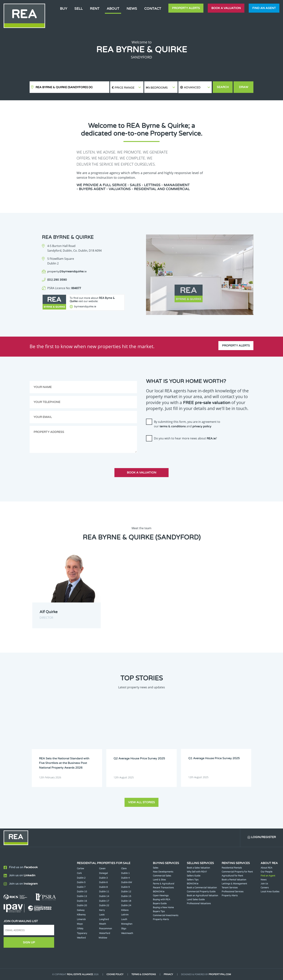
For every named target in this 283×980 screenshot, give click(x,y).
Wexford (81, 938)
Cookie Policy (115, 974)
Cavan (102, 869)
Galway (81, 910)
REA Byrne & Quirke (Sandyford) (64, 87)
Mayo (80, 924)
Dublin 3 (103, 878)
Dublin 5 (81, 882)
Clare (124, 869)
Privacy (168, 974)
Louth (124, 919)
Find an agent (264, 8)
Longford (104, 919)
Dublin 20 (82, 905)
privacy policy (202, 426)
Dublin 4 (125, 878)
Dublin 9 (125, 887)
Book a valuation (226, 8)
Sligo (124, 928)
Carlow (80, 869)
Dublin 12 (126, 892)
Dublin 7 (81, 887)
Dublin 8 (103, 887)
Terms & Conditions (144, 974)
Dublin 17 (104, 901)
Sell (79, 9)
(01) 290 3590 (57, 280)
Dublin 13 (82, 896)
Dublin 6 (103, 882)
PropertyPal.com (220, 974)
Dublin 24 (126, 905)
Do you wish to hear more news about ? (185, 438)
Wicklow (103, 938)
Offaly (80, 928)
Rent (95, 9)
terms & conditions (173, 426)
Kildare (125, 910)
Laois (102, 915)
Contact (153, 9)
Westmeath (127, 933)
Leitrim (125, 915)
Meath (103, 924)
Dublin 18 (126, 901)
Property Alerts (186, 8)
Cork (79, 873)
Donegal (103, 873)
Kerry (102, 910)
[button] (195, 87)
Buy (64, 9)
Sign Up (29, 942)
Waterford (105, 933)
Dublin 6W (127, 882)
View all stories (141, 802)
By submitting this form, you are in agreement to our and (187, 424)
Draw (244, 87)
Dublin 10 (82, 892)
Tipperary (82, 933)
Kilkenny (81, 915)
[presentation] (173, 451)
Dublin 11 (104, 892)
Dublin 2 (81, 878)
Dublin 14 (104, 896)
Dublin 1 (125, 873)
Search (223, 87)
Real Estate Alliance (80, 974)
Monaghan (127, 924)
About (113, 9)
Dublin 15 (126, 896)
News (132, 9)
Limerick (81, 919)
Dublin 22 (104, 905)
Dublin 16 (82, 901)
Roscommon (105, 928)
